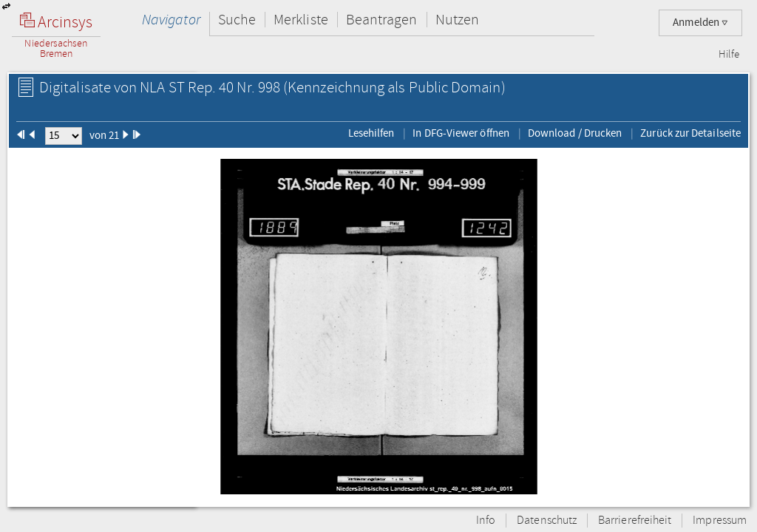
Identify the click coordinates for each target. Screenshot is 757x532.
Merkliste (301, 20)
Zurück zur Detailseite (690, 133)
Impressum (720, 521)
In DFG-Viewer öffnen (461, 133)
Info (486, 521)
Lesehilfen (371, 133)
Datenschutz (547, 521)
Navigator (171, 20)
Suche (237, 20)
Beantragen (382, 20)
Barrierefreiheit (635, 521)
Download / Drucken (575, 133)
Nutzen (457, 20)
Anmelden (700, 23)
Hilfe (729, 55)
